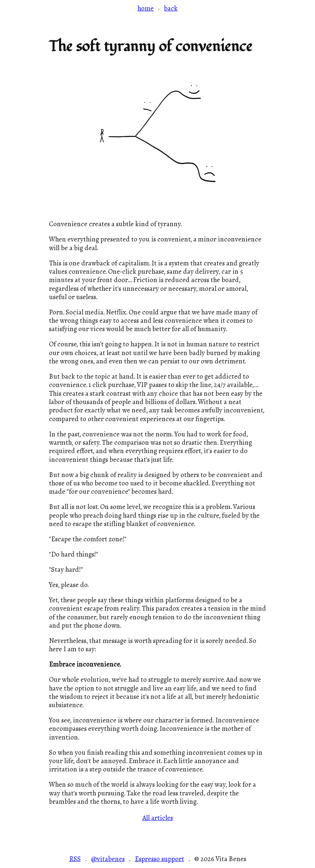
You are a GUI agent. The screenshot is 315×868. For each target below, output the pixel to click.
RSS (75, 859)
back (171, 8)
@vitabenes (108, 859)
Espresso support (159, 859)
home (146, 8)
